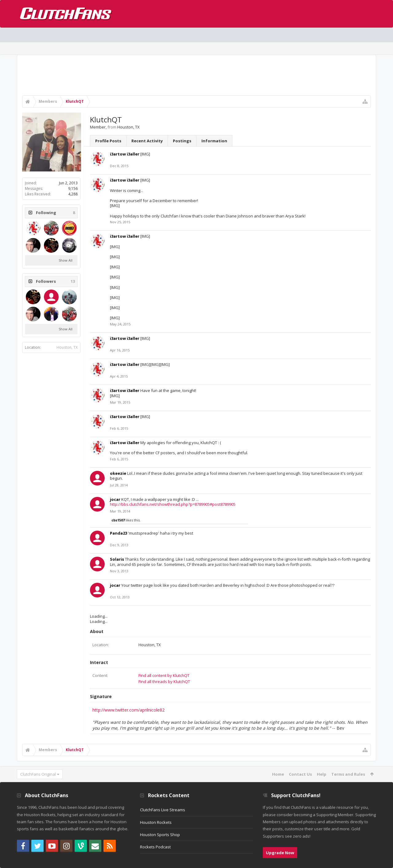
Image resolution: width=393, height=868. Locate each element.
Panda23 (119, 533)
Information (214, 141)
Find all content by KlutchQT (164, 675)
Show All (66, 260)
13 (73, 281)
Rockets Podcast (155, 847)
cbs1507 (118, 520)
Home (278, 774)
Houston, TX (67, 347)
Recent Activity (147, 141)
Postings (182, 141)
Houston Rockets (156, 822)
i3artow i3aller (125, 154)
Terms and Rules (348, 774)
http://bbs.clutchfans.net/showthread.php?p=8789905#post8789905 (173, 504)
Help (322, 774)
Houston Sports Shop (160, 835)
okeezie (118, 473)
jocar (115, 499)
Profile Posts (108, 141)
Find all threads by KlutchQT (164, 682)
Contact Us (300, 774)
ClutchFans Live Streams (163, 810)
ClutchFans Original (38, 774)
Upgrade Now (280, 853)
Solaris (117, 559)
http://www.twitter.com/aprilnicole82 (128, 710)
